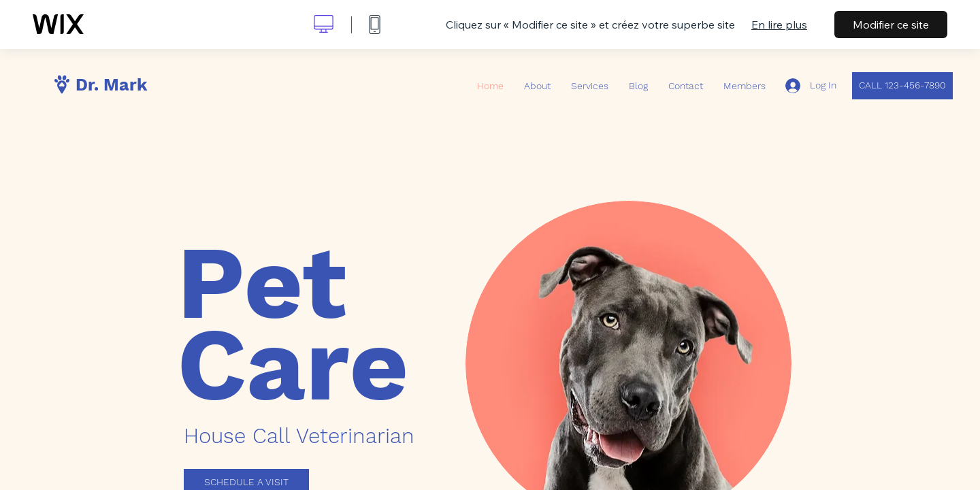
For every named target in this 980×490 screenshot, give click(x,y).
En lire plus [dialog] (779, 24)
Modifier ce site (891, 24)
